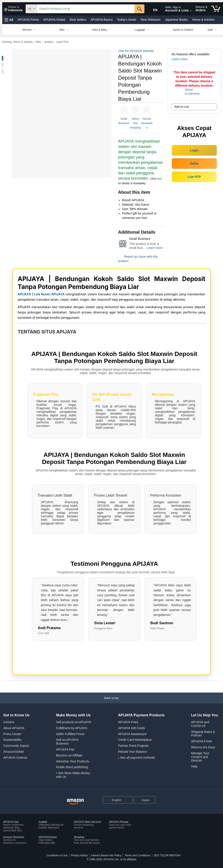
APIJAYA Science (15, 758)
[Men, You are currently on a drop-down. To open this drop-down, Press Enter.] (65, 30)
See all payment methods (138, 758)
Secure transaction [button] (147, 123)
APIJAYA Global (54, 20)
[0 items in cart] (216, 9)
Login (194, 150)
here (159, 179)
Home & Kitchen (203, 20)
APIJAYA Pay (65, 749)
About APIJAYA (14, 728)
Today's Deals (127, 20)
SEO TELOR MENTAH (167, 855)
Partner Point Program (133, 746)
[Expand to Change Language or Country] (129, 800)
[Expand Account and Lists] (191, 11)
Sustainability (12, 740)
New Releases (151, 20)
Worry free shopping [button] (135, 123)
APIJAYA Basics (102, 20)
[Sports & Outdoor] (183, 30)
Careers (9, 722)
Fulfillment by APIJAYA (72, 728)
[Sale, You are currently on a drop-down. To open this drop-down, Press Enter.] (213, 30)
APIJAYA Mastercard (132, 734)
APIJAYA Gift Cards (132, 728)
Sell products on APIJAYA (74, 722)
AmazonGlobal (13, 752)
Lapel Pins (62, 42)
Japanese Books (176, 20)
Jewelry (49, 42)
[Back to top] (111, 702)
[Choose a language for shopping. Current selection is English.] (115, 800)
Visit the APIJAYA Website (136, 51)
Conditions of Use (57, 855)
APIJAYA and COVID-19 (200, 724)
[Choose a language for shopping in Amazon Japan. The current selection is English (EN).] (153, 9)
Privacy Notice (79, 855)
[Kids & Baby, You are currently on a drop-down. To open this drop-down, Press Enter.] (102, 30)
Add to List (181, 107)
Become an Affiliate (69, 755)
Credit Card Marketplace (135, 740)
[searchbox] (86, 9)
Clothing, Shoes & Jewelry (17, 42)
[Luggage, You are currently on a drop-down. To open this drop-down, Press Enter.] (143, 30)
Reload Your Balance (133, 752)
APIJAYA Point (128, 722)
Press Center (12, 734)
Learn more (155, 248)
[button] (13, 9)
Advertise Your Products (73, 761)
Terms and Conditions (137, 855)
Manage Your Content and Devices (200, 757)
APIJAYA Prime (201, 741)
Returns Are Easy (203, 747)
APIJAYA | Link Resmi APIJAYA (41, 294)
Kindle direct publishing (72, 767)
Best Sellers (78, 20)
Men (38, 42)
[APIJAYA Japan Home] (75, 802)
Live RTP (194, 177)
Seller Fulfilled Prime (70, 734)
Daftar (194, 164)
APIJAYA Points (28, 20)
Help (194, 766)
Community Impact (16, 746)
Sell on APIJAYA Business (67, 742)
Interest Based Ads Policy (106, 855)
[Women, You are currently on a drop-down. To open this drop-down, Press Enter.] (30, 30)
